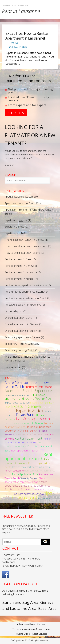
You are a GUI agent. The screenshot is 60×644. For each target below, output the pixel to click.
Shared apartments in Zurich (21, 331)
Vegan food (44, 498)
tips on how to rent (28, 495)
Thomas (14, 43)
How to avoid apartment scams (22, 253)
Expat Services (40, 634)
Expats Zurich (26, 415)
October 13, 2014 (18, 47)
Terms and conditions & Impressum (31, 629)
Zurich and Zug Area (20, 602)
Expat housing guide (16, 220)
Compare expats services (19, 395)
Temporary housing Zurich (20, 350)
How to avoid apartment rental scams (26, 246)
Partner (41, 624)
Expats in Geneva (14, 227)
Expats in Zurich (14, 233)
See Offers (16, 113)
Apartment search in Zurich (20, 203)
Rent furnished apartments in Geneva (26, 285)
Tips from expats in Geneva (28, 494)
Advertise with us (26, 624)
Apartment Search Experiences (29, 391)
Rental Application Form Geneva (23, 305)
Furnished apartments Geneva (27, 423)
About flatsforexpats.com (19, 197)
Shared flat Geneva (23, 489)
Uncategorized (13, 367)
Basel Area (47, 608)
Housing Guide (22, 634)
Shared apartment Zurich (19, 318)
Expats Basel (37, 403)
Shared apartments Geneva (26, 484)
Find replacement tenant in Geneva (24, 240)
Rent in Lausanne (14, 471)
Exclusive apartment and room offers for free (28, 397)
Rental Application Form (25, 474)
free (7, 423)
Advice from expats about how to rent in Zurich (29, 385)
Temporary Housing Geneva (21, 344)
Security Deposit (29, 478)
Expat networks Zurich (17, 403)
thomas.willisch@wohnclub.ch (26, 566)
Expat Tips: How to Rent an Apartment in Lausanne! (27, 36)
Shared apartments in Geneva (22, 324)
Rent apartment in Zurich (19, 279)
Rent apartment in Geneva (20, 266)
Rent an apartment (28, 438)
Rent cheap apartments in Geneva (31, 467)
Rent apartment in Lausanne (21, 272)
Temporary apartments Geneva (22, 337)
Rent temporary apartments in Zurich (26, 298)
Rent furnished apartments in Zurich (25, 292)
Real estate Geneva (29, 434)
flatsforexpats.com (34, 419)
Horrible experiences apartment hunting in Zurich (28, 429)
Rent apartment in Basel (18, 259)
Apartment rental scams (38, 387)
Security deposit (14, 311)
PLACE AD (10, 165)
